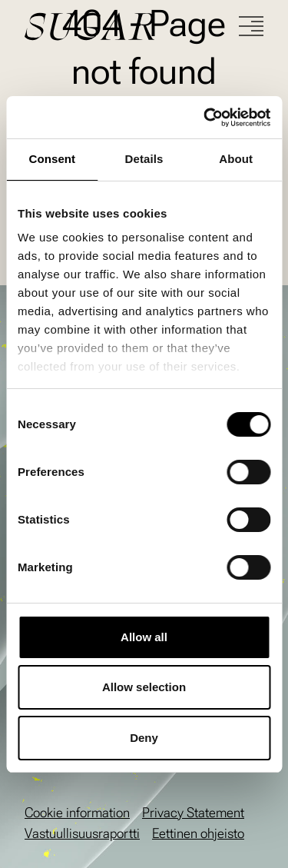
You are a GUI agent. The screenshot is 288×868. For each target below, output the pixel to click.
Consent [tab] (52, 159)
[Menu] (251, 26)
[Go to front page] (132, 27)
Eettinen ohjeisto (198, 833)
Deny (144, 738)
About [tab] (236, 159)
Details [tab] (144, 159)
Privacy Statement (193, 812)
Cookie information (77, 812)
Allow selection (144, 687)
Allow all (144, 637)
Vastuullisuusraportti (82, 833)
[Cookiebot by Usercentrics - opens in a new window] (205, 118)
